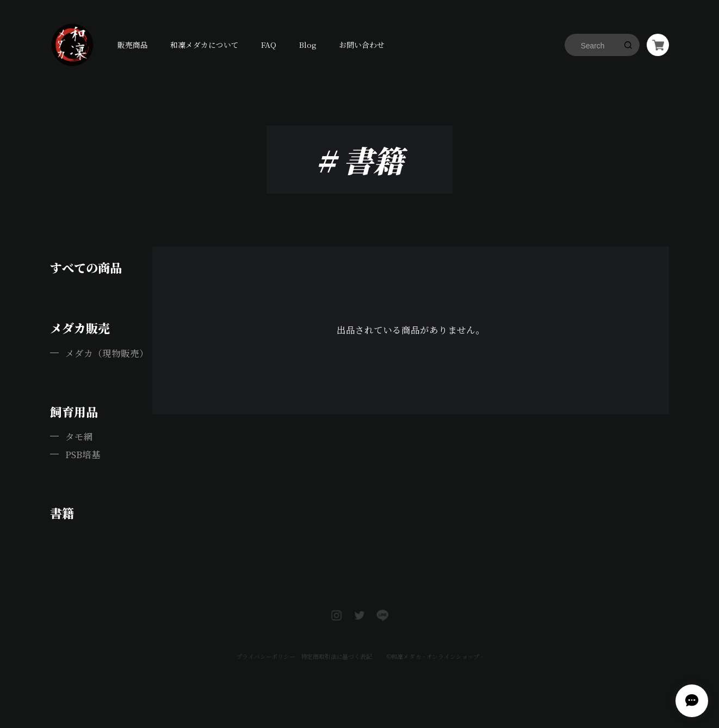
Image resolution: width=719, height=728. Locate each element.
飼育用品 (74, 412)
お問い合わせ (362, 45)
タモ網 (79, 436)
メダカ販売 (80, 328)
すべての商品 (86, 267)
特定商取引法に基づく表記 (336, 641)
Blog (308, 45)
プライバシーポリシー (265, 641)
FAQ (269, 45)
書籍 (62, 513)
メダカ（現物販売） (107, 353)
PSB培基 (83, 454)
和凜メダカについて (204, 45)
